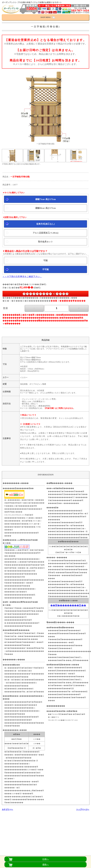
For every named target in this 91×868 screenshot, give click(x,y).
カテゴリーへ (7, 809)
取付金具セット (46, 242)
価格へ (46, 865)
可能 (46, 260)
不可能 (46, 269)
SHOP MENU (46, 17)
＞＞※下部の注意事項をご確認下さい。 (22, 276)
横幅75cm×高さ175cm (46, 199)
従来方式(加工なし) (46, 224)
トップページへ (83, 809)
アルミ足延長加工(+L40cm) (46, 233)
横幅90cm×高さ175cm (46, 208)
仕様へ (46, 859)
